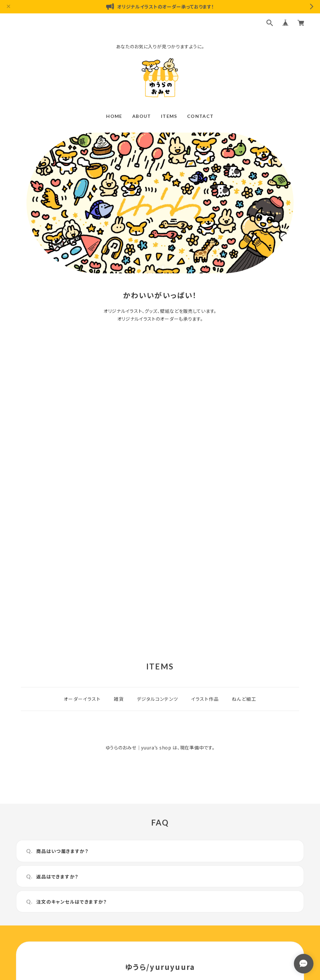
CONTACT (200, 116)
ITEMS (169, 116)
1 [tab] (157, 267)
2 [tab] (163, 267)
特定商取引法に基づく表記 (184, 911)
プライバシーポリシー (131, 911)
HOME (114, 116)
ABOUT (142, 116)
